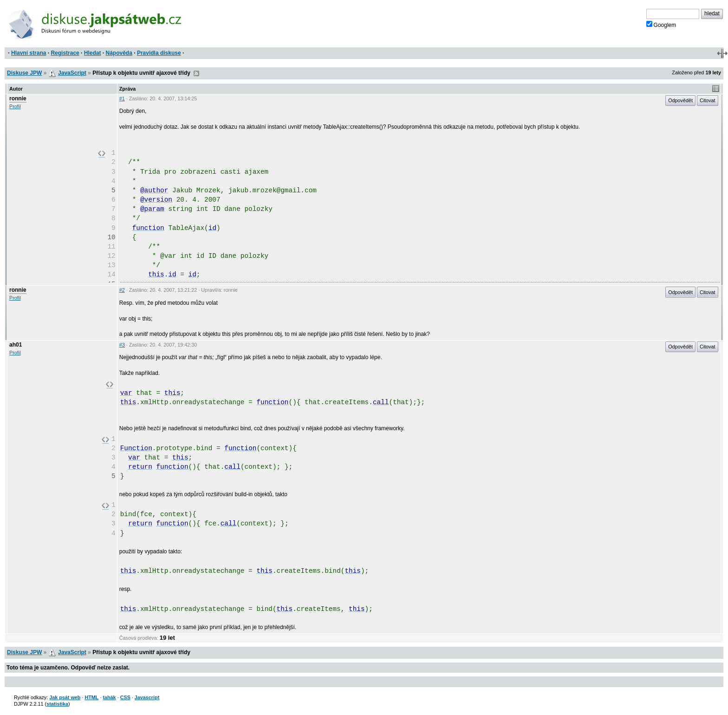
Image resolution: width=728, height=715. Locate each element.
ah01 (16, 345)
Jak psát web (65, 697)
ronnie (18, 98)
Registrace (65, 53)
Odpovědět (680, 100)
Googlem (661, 25)
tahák (109, 697)
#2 (122, 290)
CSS (125, 697)
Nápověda (119, 53)
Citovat (708, 100)
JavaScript (72, 73)
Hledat (93, 53)
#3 (122, 345)
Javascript (147, 697)
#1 (122, 98)
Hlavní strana (29, 53)
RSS (196, 73)
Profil (15, 106)
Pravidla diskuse (159, 53)
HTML (91, 697)
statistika (57, 704)
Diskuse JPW (24, 73)
